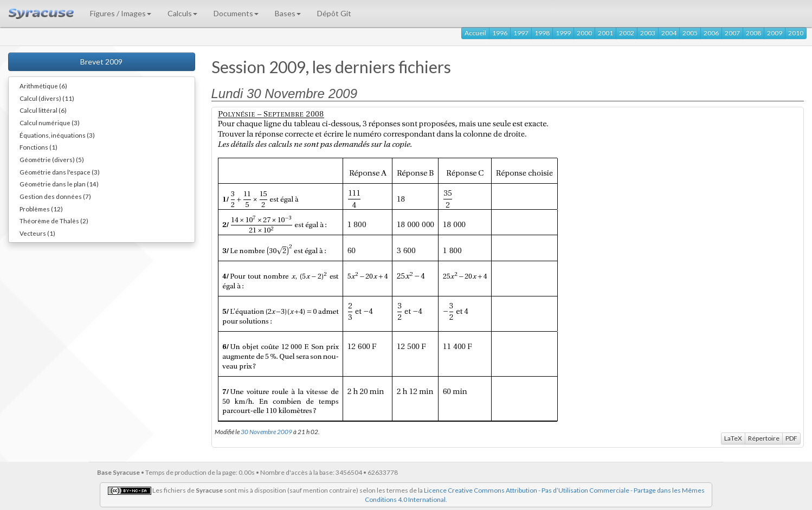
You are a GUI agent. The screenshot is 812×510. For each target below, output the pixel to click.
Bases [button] (288, 13)
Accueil (475, 33)
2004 (669, 33)
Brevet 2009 (101, 62)
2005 (690, 33)
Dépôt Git (334, 13)
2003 (648, 33)
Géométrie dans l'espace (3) (60, 172)
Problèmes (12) (41, 209)
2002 (627, 33)
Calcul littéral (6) (43, 110)
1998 (542, 33)
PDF (791, 438)
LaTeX (733, 438)
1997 (521, 33)
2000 (584, 33)
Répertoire (764, 438)
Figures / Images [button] (121, 13)
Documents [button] (236, 13)
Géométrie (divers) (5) (52, 159)
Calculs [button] (182, 13)
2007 (732, 33)
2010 (796, 33)
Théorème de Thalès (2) (54, 221)
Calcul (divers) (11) (47, 98)
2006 (711, 33)
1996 (500, 33)
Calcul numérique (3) (50, 122)
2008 (753, 33)
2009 (775, 33)
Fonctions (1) (38, 147)
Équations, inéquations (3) (57, 135)
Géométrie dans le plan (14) (59, 184)
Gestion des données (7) (55, 196)
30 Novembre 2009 (266, 431)
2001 (605, 33)
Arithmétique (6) (43, 86)
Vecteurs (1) (37, 233)
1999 (563, 33)
